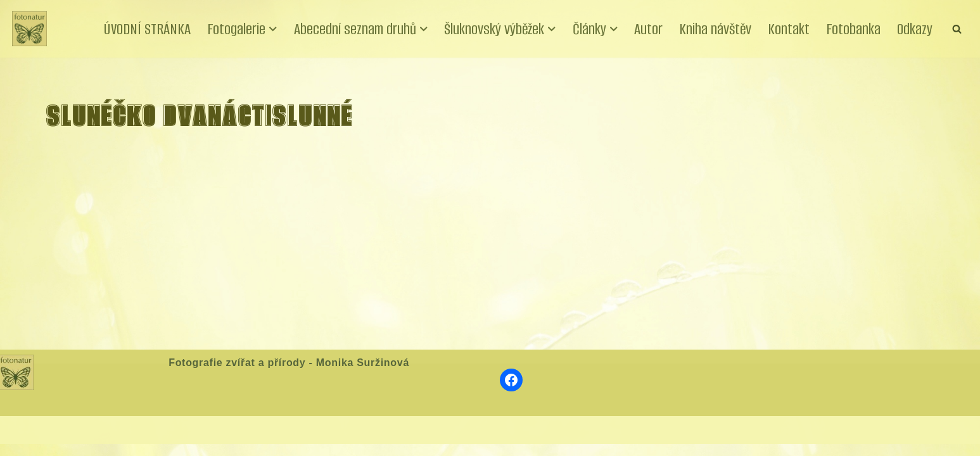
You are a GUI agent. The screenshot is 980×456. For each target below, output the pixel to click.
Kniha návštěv (715, 29)
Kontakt (789, 29)
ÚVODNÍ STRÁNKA (145, 29)
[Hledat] (957, 29)
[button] (271, 29)
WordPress (106, 441)
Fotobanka (853, 29)
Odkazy (915, 29)
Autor (647, 29)
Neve (24, 441)
